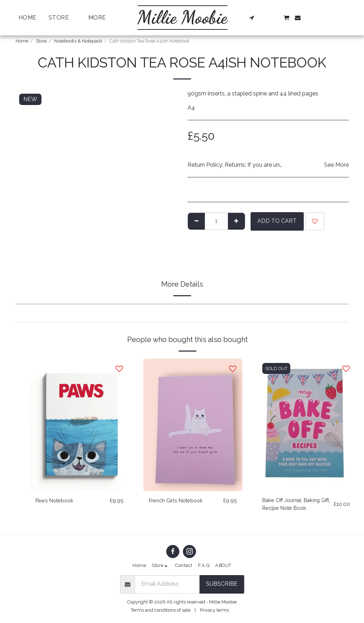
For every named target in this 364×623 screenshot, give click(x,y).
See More (336, 165)
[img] (79, 425)
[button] (252, 18)
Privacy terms (214, 610)
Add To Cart (277, 221)
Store (41, 41)
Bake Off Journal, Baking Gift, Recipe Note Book (294, 505)
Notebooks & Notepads (78, 41)
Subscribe (222, 584)
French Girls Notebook (178, 501)
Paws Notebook (57, 501)
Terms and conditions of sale (161, 610)
